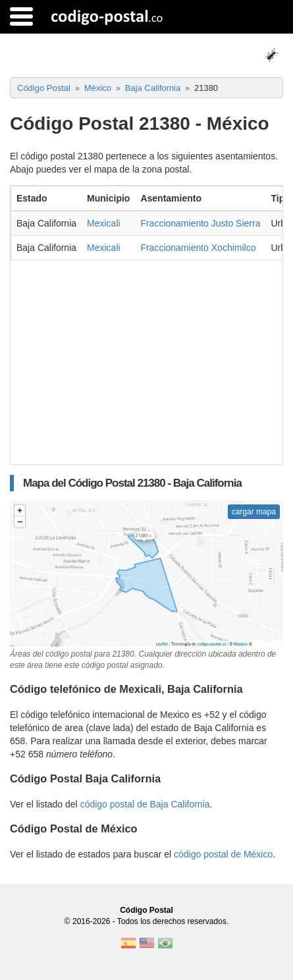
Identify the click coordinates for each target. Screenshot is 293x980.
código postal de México (223, 854)
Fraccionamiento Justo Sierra (200, 223)
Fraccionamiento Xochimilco (198, 248)
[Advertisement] (146, 359)
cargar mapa (254, 512)
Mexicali (104, 223)
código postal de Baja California (145, 804)
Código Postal (146, 910)
